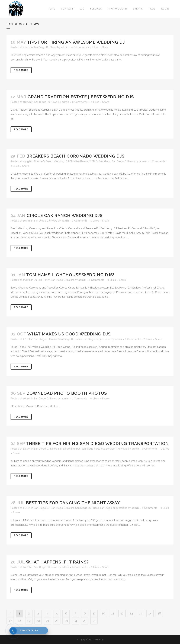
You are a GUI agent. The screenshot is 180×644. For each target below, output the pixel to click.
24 (75, 621)
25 (85, 621)
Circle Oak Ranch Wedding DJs (65, 215)
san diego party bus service (98, 449)
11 (113, 613)
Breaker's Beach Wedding (49, 161)
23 (66, 621)
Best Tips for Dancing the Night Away (73, 503)
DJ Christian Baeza (77, 161)
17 (10, 621)
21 (48, 621)
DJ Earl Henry (42, 280)
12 (122, 613)
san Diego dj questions (97, 339)
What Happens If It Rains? (57, 562)
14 (141, 613)
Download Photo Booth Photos (67, 393)
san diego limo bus (69, 449)
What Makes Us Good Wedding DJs (69, 334)
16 (159, 613)
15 (150, 613)
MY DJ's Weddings (100, 161)
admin (65, 47)
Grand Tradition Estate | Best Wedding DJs (81, 97)
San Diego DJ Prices (70, 339)
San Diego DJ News (45, 47)
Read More (21, 70)
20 (38, 621)
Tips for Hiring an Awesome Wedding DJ (76, 42)
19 (29, 621)
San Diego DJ (42, 508)
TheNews (122, 449)
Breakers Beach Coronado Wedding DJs (75, 156)
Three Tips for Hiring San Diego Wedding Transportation (97, 443)
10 (103, 613)
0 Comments (79, 47)
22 (57, 621)
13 (131, 613)
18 (20, 621)
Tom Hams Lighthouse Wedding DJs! (70, 275)
